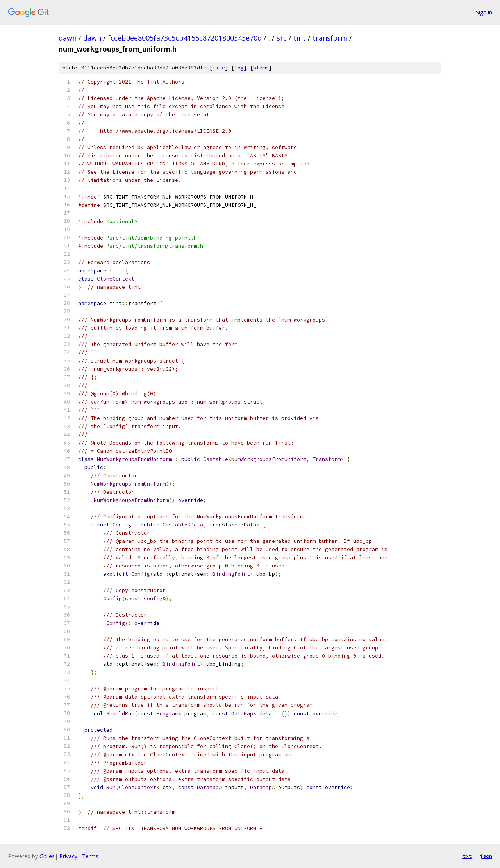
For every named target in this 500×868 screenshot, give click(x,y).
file (219, 68)
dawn (68, 38)
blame (261, 68)
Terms (90, 856)
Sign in (484, 12)
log (239, 68)
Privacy (68, 856)
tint (300, 38)
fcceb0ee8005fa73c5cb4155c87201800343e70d (185, 38)
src (282, 38)
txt (467, 856)
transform (330, 38)
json (486, 856)
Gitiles (47, 856)
